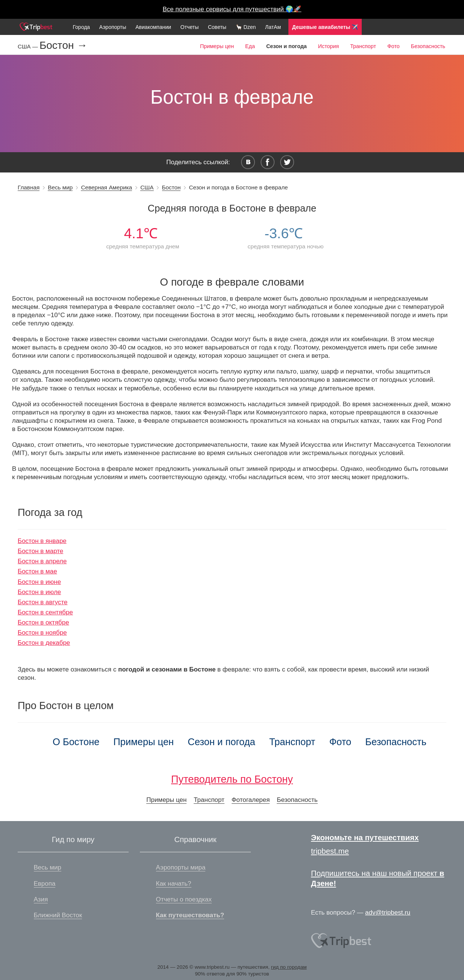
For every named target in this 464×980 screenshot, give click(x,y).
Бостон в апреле (42, 561)
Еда (250, 46)
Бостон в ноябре (42, 633)
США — (29, 46)
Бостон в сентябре (45, 612)
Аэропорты (113, 27)
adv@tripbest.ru (388, 913)
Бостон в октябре (43, 622)
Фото (393, 46)
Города (81, 27)
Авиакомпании (153, 27)
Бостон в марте (40, 551)
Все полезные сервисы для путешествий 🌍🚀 (232, 9)
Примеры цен (217, 46)
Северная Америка (106, 187)
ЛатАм (273, 27)
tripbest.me (330, 851)
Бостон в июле (39, 592)
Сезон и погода (221, 742)
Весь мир (60, 187)
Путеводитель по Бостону (232, 779)
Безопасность (428, 46)
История (328, 46)
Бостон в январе (42, 541)
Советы (217, 27)
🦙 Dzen (246, 27)
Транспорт (363, 46)
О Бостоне (76, 742)
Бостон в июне (39, 582)
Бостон (171, 187)
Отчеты (190, 27)
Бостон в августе (43, 602)
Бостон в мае (37, 571)
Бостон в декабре (44, 643)
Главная (29, 187)
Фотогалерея (251, 800)
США (147, 187)
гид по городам (289, 967)
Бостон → (63, 45)
